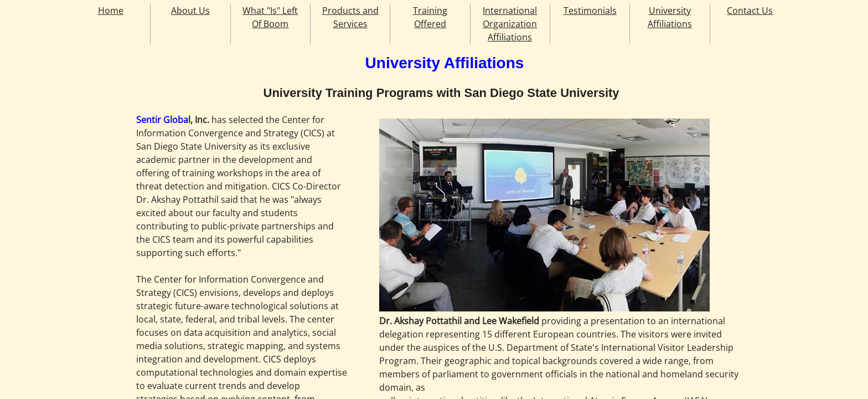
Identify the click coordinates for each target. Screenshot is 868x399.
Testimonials (590, 11)
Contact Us (750, 11)
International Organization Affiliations (510, 24)
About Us (190, 11)
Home (111, 11)
